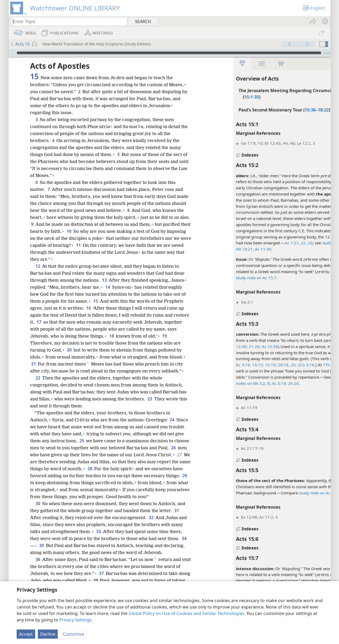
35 (41, 552)
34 (184, 545)
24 (172, 420)
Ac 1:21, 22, (272, 243)
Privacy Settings (75, 620)
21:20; (231, 346)
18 (122, 336)
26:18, (260, 365)
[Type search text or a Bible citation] (67, 21)
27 (51, 462)
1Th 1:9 (307, 365)
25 (82, 441)
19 (175, 336)
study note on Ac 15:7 (233, 278)
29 (71, 483)
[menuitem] (325, 21)
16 (88, 308)
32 (151, 524)
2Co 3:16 (282, 365)
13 (104, 280)
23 (150, 399)
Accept (26, 634)
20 (69, 350)
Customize (74, 634)
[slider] (169, 53)
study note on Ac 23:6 (296, 493)
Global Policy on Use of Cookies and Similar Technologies (186, 613)
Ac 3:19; (220, 365)
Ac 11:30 (239, 249)
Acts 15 (20, 44)
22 (38, 378)
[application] (170, 53)
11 (130, 245)
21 (33, 364)
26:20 (269, 383)
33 (98, 538)
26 (286, 243)
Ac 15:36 (246, 346)
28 (134, 469)
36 (38, 566)
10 (98, 231)
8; (245, 383)
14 (107, 287)
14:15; (234, 365)
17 (55, 322)
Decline (48, 634)
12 (38, 266)
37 (107, 580)
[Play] (12, 53)
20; (270, 365)
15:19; (247, 365)
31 (176, 518)
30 (38, 511)
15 (95, 301)
